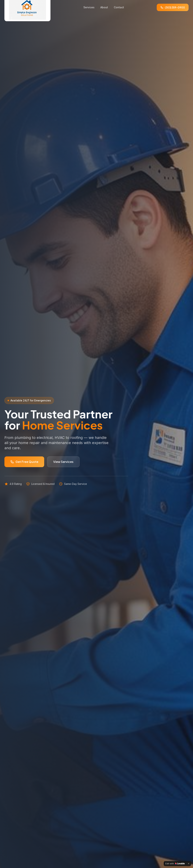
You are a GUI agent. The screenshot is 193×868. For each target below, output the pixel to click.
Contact (119, 7)
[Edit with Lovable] (175, 864)
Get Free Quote (24, 462)
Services (89, 7)
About (104, 7)
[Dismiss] (189, 864)
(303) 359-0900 (173, 7)
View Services (63, 462)
